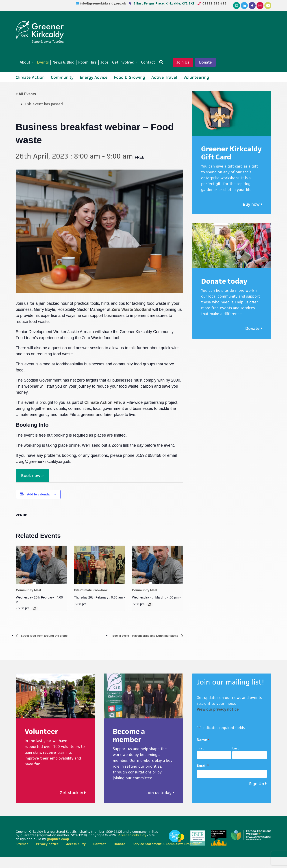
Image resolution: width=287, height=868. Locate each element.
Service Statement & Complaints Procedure (167, 855)
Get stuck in (73, 803)
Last (236, 759)
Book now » (32, 486)
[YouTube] (268, 6)
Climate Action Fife (102, 413)
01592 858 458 (214, 3)
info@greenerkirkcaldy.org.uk (103, 3)
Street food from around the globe (49, 646)
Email (203, 776)
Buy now (253, 215)
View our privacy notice (218, 720)
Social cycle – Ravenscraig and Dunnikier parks (138, 646)
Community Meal (28, 601)
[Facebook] (252, 6)
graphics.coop (58, 850)
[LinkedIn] (244, 6)
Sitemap (22, 855)
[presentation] (41, 575)
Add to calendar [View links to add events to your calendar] (39, 505)
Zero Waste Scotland (131, 320)
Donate (32, 72)
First (200, 759)
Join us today (160, 803)
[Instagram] (260, 6)
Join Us (197, 63)
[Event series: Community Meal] (35, 619)
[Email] (236, 6)
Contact (100, 855)
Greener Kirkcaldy (40, 30)
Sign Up (257, 794)
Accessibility (76, 855)
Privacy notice (47, 855)
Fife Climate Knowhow (91, 601)
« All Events (26, 105)
